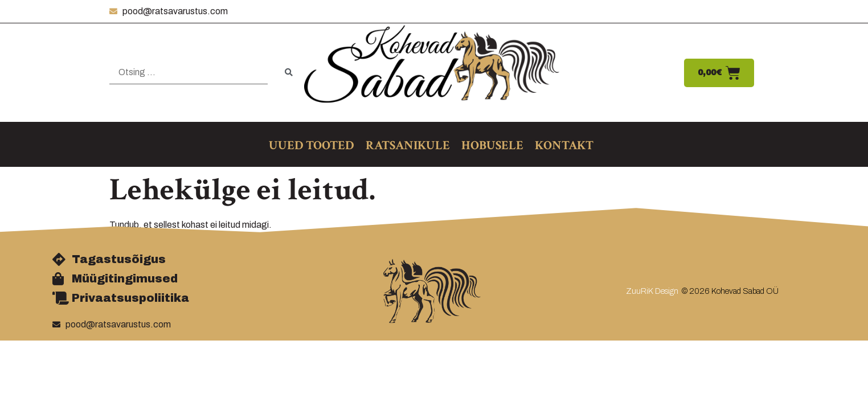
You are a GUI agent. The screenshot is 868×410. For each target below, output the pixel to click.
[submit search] (289, 73)
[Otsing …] (189, 73)
